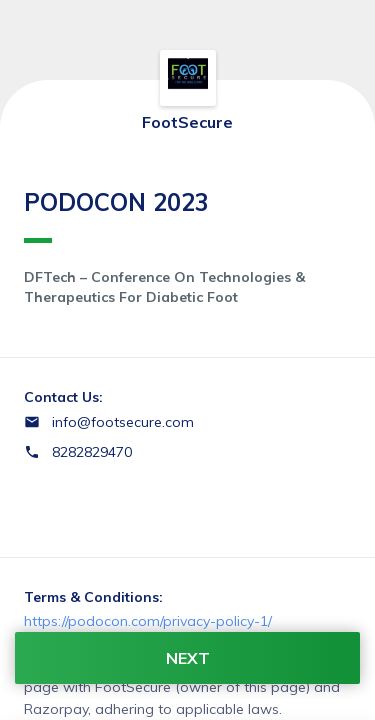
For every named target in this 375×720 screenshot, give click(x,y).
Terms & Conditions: (93, 597)
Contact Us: (63, 397)
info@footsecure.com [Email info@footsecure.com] (123, 422)
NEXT (188, 658)
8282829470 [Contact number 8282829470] (92, 452)
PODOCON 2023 (116, 215)
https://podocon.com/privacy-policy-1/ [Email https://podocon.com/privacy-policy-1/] (148, 621)
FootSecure (187, 122)
